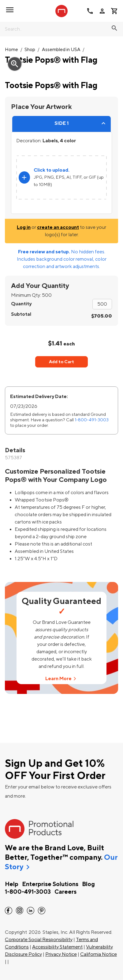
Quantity (21, 304)
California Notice (99, 954)
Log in (24, 227)
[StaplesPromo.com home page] (61, 11)
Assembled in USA (61, 50)
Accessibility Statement (57, 947)
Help (12, 884)
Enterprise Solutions (50, 884)
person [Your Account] (102, 11)
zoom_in (15, 64)
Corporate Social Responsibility (39, 940)
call (90, 11)
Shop (30, 50)
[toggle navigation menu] (10, 10)
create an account (58, 227)
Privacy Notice (61, 954)
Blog (88, 884)
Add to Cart (61, 362)
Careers (65, 892)
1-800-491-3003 (92, 420)
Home (11, 50)
